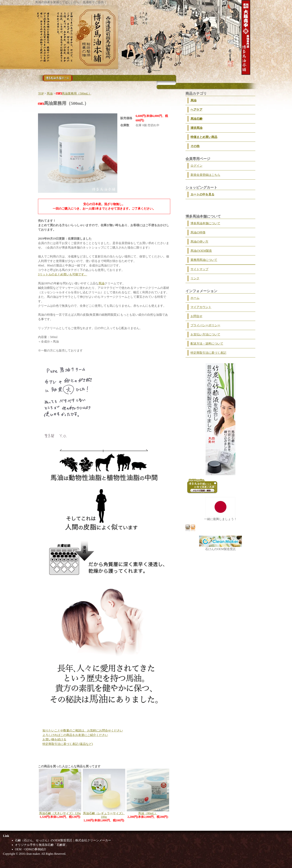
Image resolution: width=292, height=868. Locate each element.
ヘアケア (196, 110)
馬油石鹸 (196, 119)
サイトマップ (199, 269)
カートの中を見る (202, 194)
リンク (195, 278)
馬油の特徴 (198, 232)
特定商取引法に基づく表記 (208, 353)
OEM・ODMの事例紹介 (31, 849)
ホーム (195, 298)
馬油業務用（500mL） (74, 94)
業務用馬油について (204, 260)
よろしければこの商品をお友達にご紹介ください (75, 735)
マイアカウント (201, 307)
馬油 (50, 94)
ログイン (196, 166)
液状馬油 (196, 128)
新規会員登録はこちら (205, 175)
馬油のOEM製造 (201, 251)
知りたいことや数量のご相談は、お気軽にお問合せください (83, 730)
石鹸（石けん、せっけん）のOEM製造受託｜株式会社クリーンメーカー (63, 840)
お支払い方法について (205, 334)
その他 (195, 146)
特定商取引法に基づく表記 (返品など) (68, 744)
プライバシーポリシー (205, 325)
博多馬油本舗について (205, 223)
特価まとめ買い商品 (204, 137)
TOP (41, 94)
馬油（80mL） (148, 813)
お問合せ (196, 316)
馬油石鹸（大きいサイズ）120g (60, 813)
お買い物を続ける (54, 739)
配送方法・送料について (207, 344)
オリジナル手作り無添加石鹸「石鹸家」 (42, 845)
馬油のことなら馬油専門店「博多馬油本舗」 (58, 78)
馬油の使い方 (199, 242)
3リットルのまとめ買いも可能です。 (63, 274)
